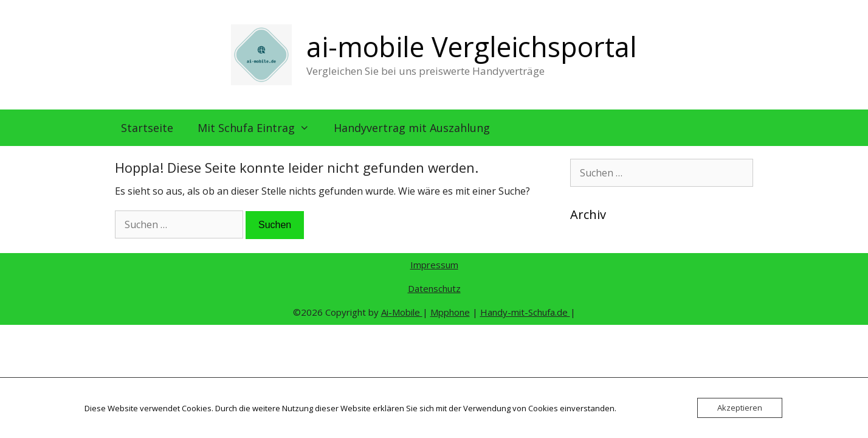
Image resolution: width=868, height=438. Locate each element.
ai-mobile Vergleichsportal (472, 47)
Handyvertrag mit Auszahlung (412, 128)
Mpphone (450, 312)
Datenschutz (434, 288)
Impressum (434, 265)
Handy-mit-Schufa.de (525, 312)
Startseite (147, 128)
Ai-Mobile (402, 312)
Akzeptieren (740, 408)
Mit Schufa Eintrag (260, 128)
